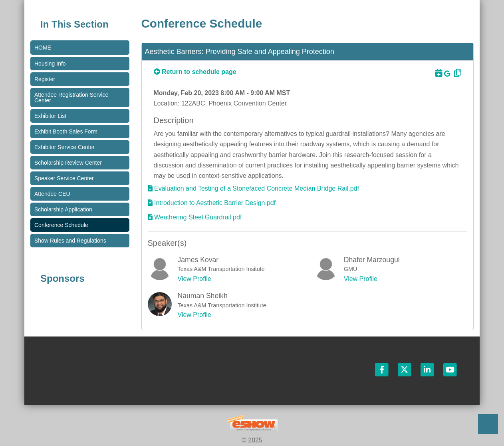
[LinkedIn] (428, 369)
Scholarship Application (63, 209)
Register (45, 79)
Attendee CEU (52, 194)
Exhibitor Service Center (64, 147)
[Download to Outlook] (438, 73)
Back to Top (488, 424)
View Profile (194, 279)
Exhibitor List (50, 116)
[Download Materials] (253, 188)
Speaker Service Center (64, 178)
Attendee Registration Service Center (71, 98)
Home (43, 48)
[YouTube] (450, 369)
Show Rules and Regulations (70, 241)
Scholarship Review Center (68, 163)
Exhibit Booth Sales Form (66, 131)
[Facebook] (382, 369)
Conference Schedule (61, 225)
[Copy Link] (456, 73)
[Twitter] (405, 369)
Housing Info (50, 64)
